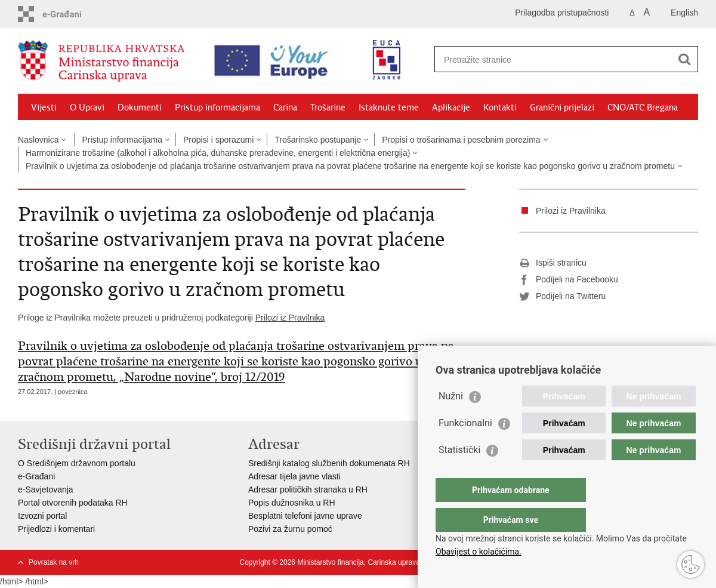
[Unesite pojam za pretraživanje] (547, 59)
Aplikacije (451, 107)
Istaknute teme (389, 107)
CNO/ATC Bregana (643, 107)
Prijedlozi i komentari (56, 529)
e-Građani (36, 476)
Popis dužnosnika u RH (292, 503)
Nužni (451, 420)
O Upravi (87, 107)
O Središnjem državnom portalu (77, 463)
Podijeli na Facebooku (569, 280)
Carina (285, 107)
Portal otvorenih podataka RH (73, 503)
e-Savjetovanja (46, 490)
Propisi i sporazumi (218, 140)
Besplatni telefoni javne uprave (305, 516)
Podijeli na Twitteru (562, 297)
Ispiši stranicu (553, 263)
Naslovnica (38, 140)
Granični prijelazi (562, 107)
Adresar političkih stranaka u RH (308, 490)
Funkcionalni (465, 447)
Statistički (459, 474)
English (684, 13)
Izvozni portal (42, 516)
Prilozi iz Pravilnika (290, 318)
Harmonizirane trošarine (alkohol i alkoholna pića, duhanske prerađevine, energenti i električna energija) (218, 153)
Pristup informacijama (217, 107)
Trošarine (328, 107)
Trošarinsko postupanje (318, 140)
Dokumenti (140, 107)
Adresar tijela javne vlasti (294, 476)
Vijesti (44, 107)
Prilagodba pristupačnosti (562, 13)
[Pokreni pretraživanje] (684, 59)
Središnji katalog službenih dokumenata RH (329, 463)
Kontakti (500, 107)
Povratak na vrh (54, 562)
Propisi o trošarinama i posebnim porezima (461, 140)
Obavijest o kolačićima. (479, 552)
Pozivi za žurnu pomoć (290, 529)
